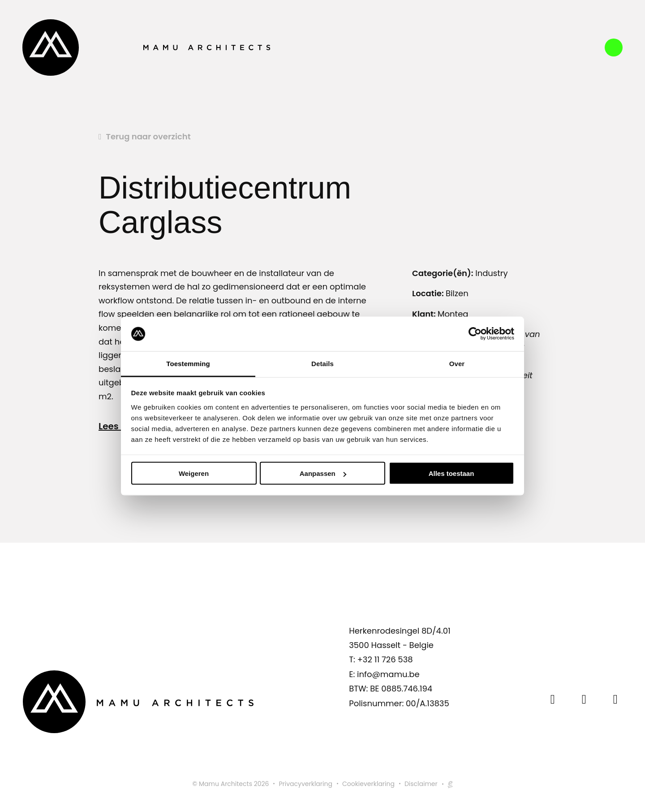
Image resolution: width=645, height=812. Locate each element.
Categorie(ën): (443, 273)
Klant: (425, 314)
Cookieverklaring (368, 784)
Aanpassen (323, 473)
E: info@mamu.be (384, 674)
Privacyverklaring (305, 784)
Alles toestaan (451, 473)
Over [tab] (457, 363)
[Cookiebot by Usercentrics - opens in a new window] (475, 334)
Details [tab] (322, 363)
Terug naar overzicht (148, 136)
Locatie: (429, 293)
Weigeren (194, 473)
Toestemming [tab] (188, 363)
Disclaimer (421, 784)
